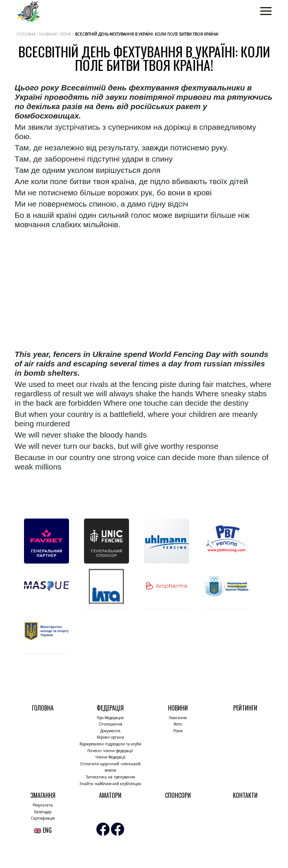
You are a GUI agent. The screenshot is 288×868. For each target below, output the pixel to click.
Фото (178, 724)
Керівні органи (110, 737)
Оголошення (110, 724)
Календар (43, 812)
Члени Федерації (110, 757)
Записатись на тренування (110, 777)
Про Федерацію (110, 718)
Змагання (178, 718)
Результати (43, 805)
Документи (110, 731)
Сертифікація (43, 818)
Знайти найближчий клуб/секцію (110, 784)
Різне (178, 731)
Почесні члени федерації (110, 751)
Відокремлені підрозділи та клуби (110, 744)
